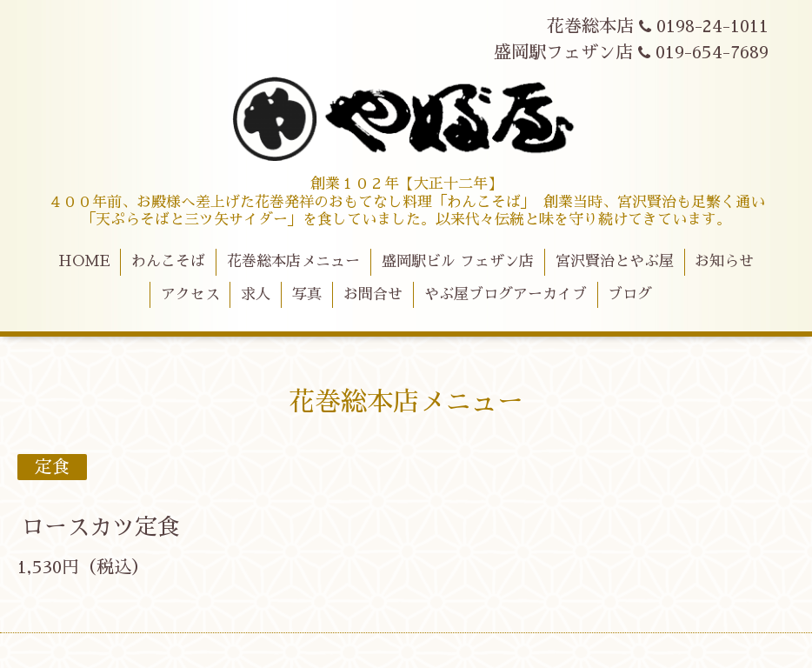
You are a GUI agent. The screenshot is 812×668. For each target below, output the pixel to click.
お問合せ (373, 294)
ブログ (630, 294)
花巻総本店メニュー (293, 261)
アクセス (190, 294)
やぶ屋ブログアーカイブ (506, 294)
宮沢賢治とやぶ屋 (615, 261)
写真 (307, 294)
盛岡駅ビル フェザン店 (458, 261)
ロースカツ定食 (101, 527)
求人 (256, 294)
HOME (84, 261)
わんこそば (168, 261)
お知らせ (724, 261)
